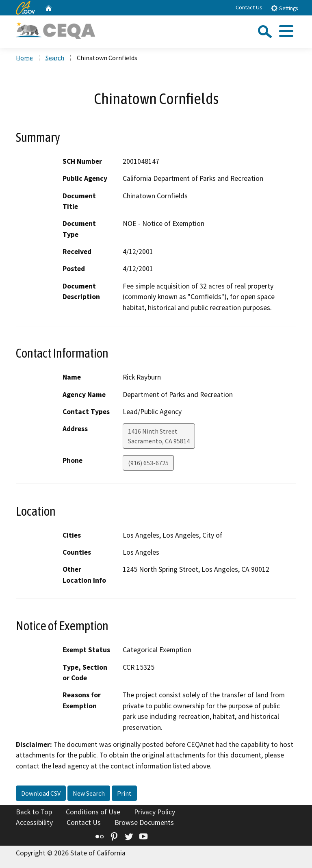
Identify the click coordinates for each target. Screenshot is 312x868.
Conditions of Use (93, 812)
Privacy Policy (155, 812)
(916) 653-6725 (148, 463)
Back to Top (34, 812)
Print (124, 793)
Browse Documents (144, 822)
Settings (284, 8)
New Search (89, 793)
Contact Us (249, 7)
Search (55, 58)
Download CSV (41, 793)
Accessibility (34, 822)
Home (24, 58)
